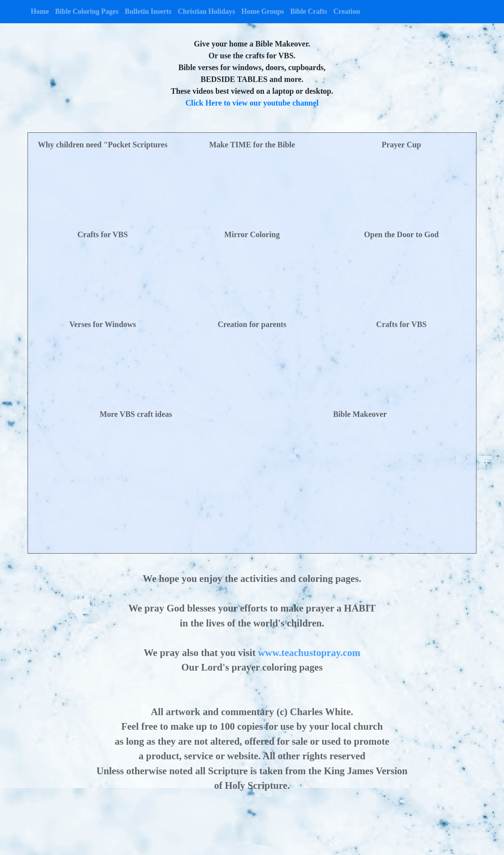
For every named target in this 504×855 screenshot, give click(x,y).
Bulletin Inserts (148, 11)
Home (40, 11)
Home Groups (263, 11)
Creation (347, 11)
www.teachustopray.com (309, 653)
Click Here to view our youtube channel (252, 103)
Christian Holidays (207, 11)
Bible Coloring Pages (87, 11)
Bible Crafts (309, 11)
